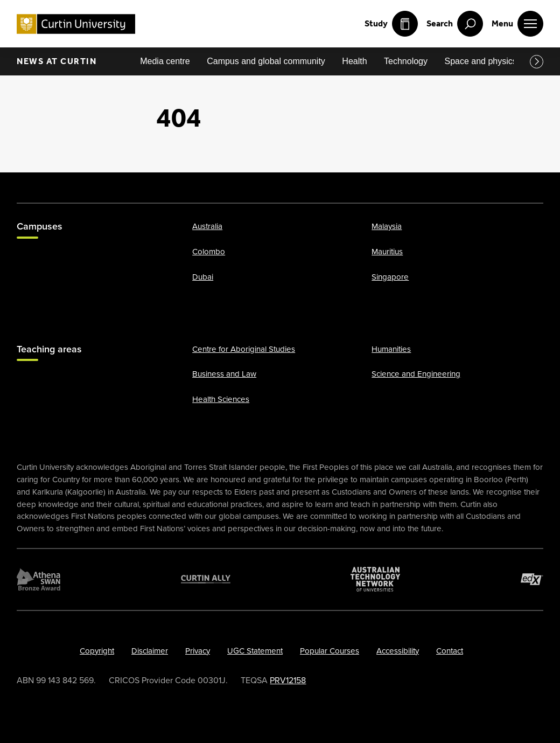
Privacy (198, 651)
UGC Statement (255, 651)
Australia (207, 227)
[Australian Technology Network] (375, 579)
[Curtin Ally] (206, 579)
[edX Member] (532, 579)
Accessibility (398, 651)
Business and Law (224, 374)
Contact (450, 651)
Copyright (97, 651)
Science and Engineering (416, 374)
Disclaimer (150, 651)
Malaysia (387, 227)
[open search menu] (455, 24)
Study (391, 24)
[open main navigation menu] (517, 24)
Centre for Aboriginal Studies (244, 349)
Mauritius (387, 252)
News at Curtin (57, 61)
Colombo (209, 252)
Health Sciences (221, 399)
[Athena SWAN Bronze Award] (38, 579)
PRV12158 (288, 681)
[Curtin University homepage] (76, 24)
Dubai (203, 277)
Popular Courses (330, 651)
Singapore (390, 277)
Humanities (391, 349)
